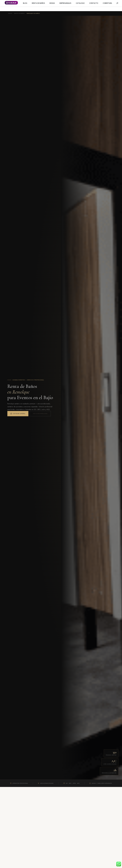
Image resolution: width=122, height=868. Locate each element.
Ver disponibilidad (40, 414)
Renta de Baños (19, 13)
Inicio (10, 13)
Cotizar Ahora (18, 414)
